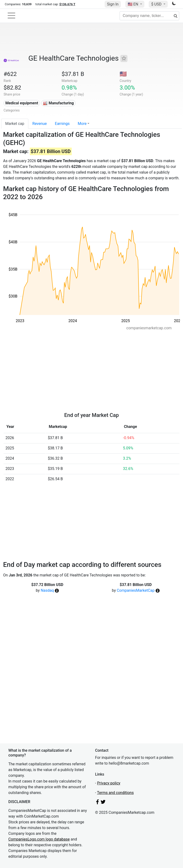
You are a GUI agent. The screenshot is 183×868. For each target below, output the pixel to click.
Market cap (15, 124)
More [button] (82, 124)
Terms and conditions (115, 793)
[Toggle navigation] (11, 16)
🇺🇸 (133, 4)
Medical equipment (22, 103)
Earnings (62, 124)
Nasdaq (47, 590)
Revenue (40, 124)
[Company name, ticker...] (149, 16)
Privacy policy (109, 783)
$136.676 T (67, 4)
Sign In (113, 4)
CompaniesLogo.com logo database (39, 839)
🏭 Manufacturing (58, 103)
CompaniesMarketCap (136, 590)
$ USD (157, 4)
